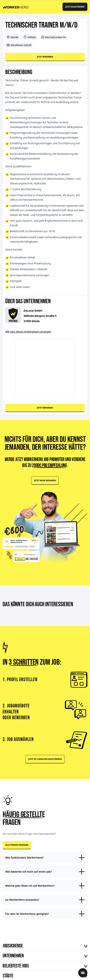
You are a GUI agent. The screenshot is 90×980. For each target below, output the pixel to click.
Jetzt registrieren (75, 7)
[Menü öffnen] (83, 973)
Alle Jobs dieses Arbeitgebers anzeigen (28, 332)
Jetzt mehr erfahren (45, 480)
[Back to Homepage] (17, 7)
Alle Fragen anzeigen (17, 845)
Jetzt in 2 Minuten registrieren (45, 759)
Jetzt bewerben (45, 57)
